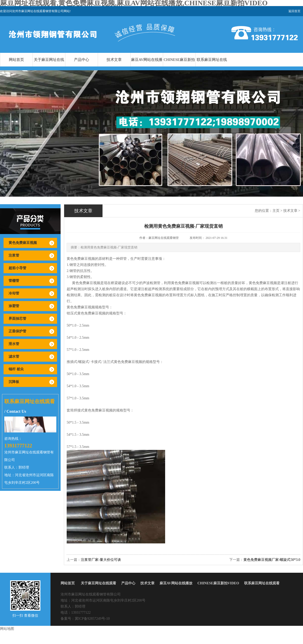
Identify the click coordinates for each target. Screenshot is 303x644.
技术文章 (114, 60)
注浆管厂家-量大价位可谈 (101, 560)
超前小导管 (17, 268)
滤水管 (14, 356)
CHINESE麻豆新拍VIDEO (179, 66)
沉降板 (14, 382)
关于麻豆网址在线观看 (49, 66)
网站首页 (16, 60)
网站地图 (7, 629)
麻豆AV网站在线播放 (147, 66)
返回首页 (294, 11)
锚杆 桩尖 (16, 369)
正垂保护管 (17, 331)
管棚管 (14, 281)
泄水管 (14, 344)
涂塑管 (14, 306)
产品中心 (82, 60)
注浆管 (14, 255)
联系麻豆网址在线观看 (212, 66)
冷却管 (14, 293)
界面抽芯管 (17, 319)
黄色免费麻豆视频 (23, 243)
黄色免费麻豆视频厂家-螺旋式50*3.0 (272, 560)
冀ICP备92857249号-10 (92, 619)
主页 (276, 211)
